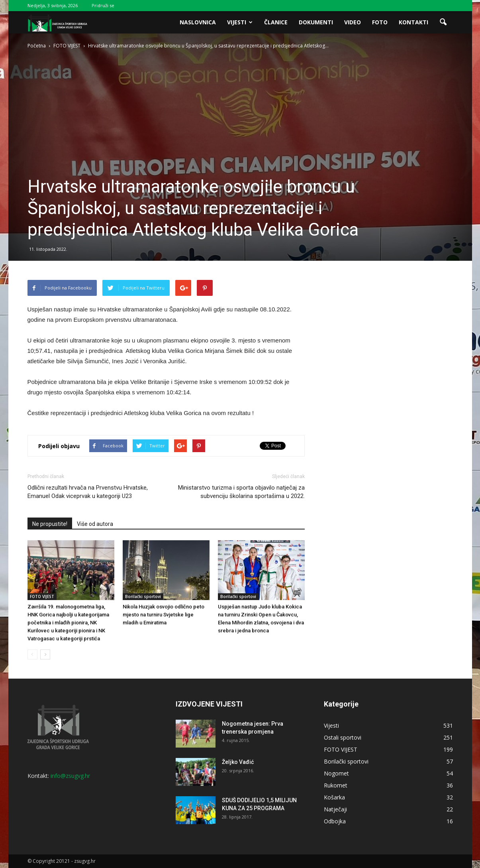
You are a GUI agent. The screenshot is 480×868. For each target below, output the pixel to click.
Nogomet (336, 773)
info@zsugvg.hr (70, 776)
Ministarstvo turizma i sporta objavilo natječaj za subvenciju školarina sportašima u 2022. (241, 492)
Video (353, 22)
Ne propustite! (50, 524)
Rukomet (336, 785)
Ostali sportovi (343, 737)
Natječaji (335, 809)
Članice (276, 22)
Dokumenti (316, 22)
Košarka (334, 797)
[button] (443, 22)
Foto (380, 22)
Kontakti (413, 22)
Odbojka (335, 821)
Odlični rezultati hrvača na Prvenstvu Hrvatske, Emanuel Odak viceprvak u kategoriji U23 (88, 492)
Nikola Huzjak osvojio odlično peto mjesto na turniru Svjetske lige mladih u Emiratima (164, 615)
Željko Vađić (238, 762)
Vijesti (240, 22)
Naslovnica (198, 22)
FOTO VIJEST (42, 596)
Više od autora (95, 524)
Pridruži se (103, 5)
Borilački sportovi (143, 596)
